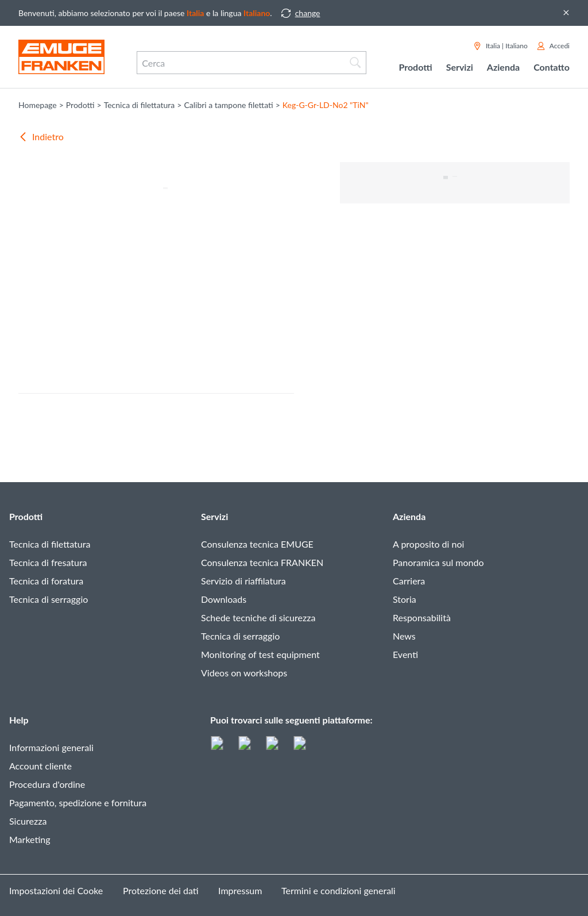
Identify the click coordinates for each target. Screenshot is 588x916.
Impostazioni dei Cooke (56, 890)
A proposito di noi (428, 544)
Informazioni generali (51, 747)
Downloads (224, 599)
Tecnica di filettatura (50, 544)
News (404, 636)
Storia (405, 599)
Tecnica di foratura (46, 581)
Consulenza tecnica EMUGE (257, 544)
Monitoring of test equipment (260, 654)
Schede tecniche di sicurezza (258, 617)
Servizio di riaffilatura (243, 581)
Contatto (552, 67)
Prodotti (26, 516)
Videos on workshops (244, 673)
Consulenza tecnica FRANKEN (262, 562)
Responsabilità (422, 617)
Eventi (405, 654)
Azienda (409, 516)
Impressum (240, 890)
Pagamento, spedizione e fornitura (78, 803)
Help (19, 720)
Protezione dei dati (161, 890)
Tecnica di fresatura (48, 562)
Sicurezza (28, 821)
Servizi (214, 516)
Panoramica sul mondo (438, 562)
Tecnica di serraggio (49, 599)
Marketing (30, 839)
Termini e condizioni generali (339, 890)
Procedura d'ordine (47, 784)
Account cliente (40, 766)
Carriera (409, 581)
